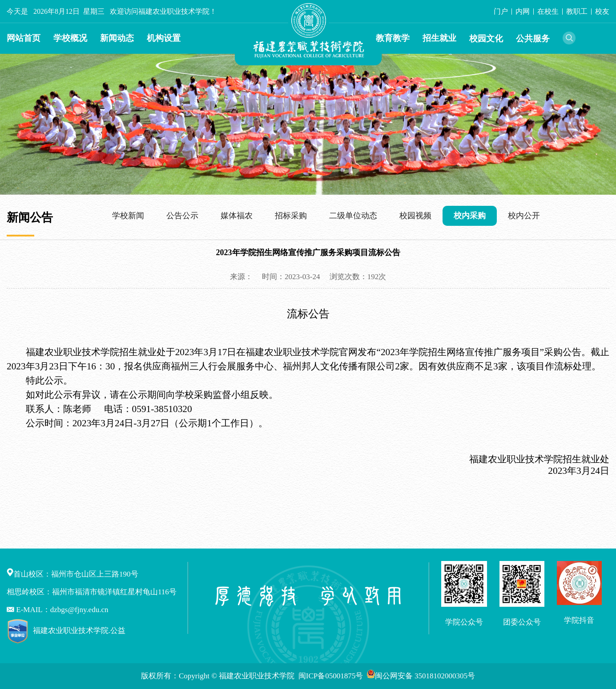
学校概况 (70, 38)
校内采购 (470, 216)
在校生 (548, 11)
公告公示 (182, 216)
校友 (602, 11)
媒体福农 (237, 216)
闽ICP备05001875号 (332, 676)
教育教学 (393, 38)
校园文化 (486, 38)
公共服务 (533, 38)
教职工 (577, 11)
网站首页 (24, 38)
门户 (501, 11)
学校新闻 (128, 216)
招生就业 (439, 38)
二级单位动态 (353, 216)
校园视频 (415, 216)
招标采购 (291, 216)
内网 (523, 11)
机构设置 (164, 38)
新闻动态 (117, 38)
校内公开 (524, 216)
